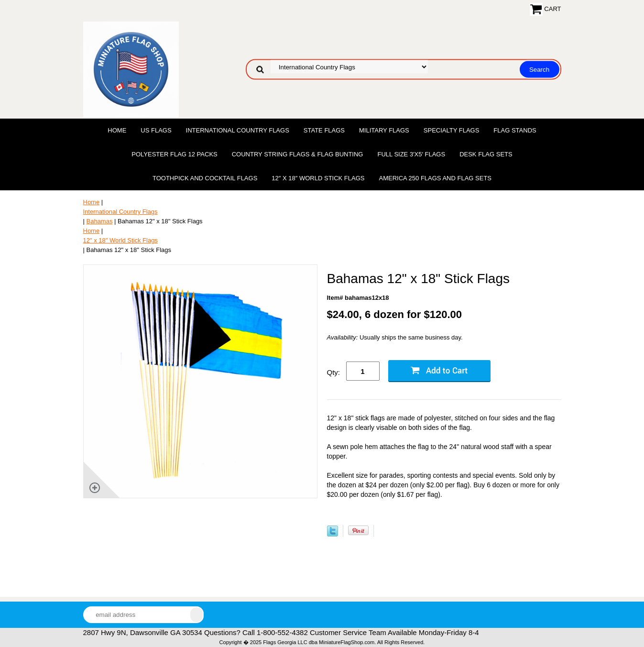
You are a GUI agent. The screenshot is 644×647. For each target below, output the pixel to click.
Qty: (334, 372)
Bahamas (100, 221)
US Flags (156, 130)
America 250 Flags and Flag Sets (435, 178)
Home (117, 130)
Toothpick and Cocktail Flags (205, 178)
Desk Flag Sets (486, 154)
